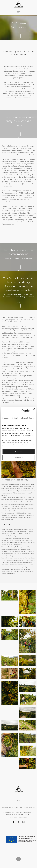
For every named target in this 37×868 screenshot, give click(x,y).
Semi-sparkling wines (24, 797)
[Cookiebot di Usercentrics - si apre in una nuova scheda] (22, 411)
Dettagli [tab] (15, 418)
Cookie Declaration (23, 817)
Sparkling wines (7, 797)
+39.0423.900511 (19, 815)
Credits (12, 817)
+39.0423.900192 (9, 815)
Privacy (16, 817)
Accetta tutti (18, 452)
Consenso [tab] (6, 418)
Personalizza (19, 457)
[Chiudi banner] (34, 411)
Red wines (18, 800)
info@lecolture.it (28, 815)
